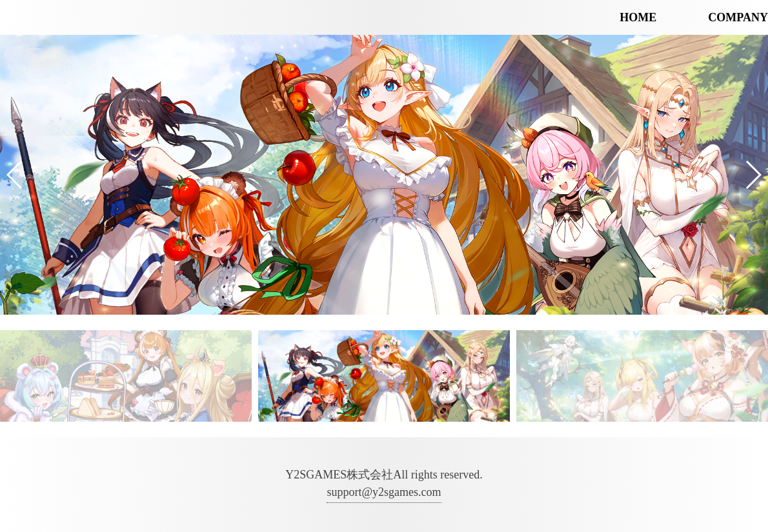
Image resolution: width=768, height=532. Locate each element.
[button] (15, 175)
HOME (638, 17)
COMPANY (738, 17)
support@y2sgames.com (384, 492)
